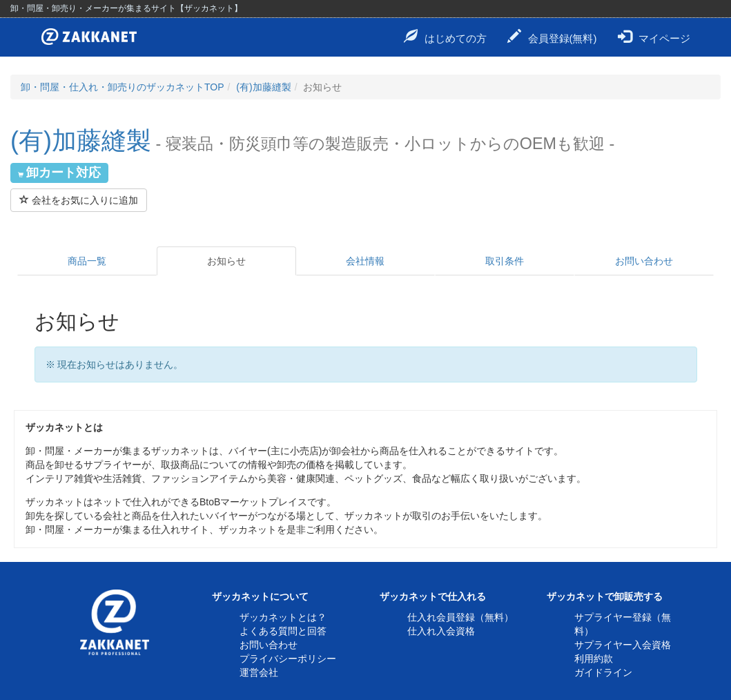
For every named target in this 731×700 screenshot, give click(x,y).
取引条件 (505, 261)
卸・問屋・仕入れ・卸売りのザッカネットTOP (123, 87)
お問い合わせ (644, 261)
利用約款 (594, 659)
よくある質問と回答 (283, 631)
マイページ (654, 37)
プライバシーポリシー (288, 659)
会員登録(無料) (552, 37)
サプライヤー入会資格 (623, 645)
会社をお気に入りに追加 (79, 200)
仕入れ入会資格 (441, 631)
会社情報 (365, 261)
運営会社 (259, 672)
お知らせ (226, 261)
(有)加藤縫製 (263, 87)
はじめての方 (445, 37)
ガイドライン (603, 672)
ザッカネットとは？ (283, 617)
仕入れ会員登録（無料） (460, 617)
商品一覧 (87, 261)
